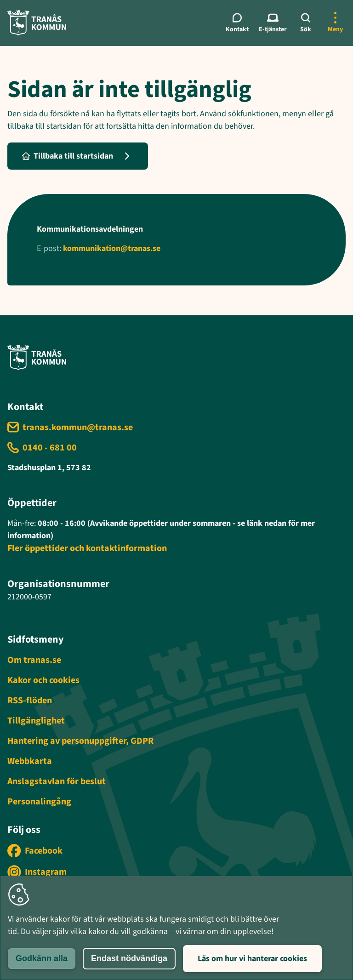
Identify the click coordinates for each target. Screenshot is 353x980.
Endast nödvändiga (129, 958)
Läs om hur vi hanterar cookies (252, 959)
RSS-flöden (30, 701)
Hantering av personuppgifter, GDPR (80, 741)
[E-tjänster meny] (273, 23)
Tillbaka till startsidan (68, 156)
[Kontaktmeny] (237, 23)
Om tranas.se (34, 660)
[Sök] (306, 23)
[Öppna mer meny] (335, 23)
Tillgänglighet (36, 721)
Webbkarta (30, 761)
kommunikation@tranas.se (112, 248)
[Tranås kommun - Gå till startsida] (37, 23)
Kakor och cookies (43, 680)
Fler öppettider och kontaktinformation (87, 548)
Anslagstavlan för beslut (57, 781)
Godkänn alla (42, 958)
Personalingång (39, 802)
